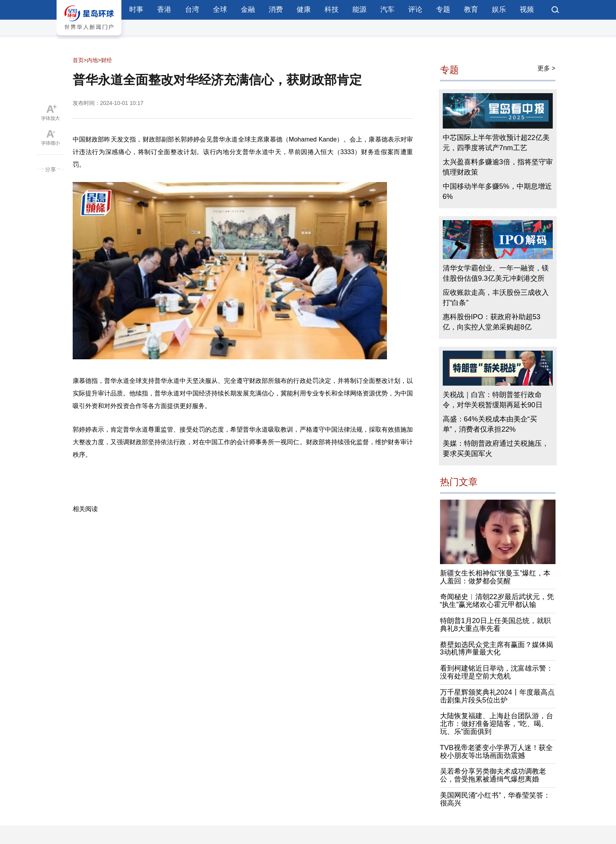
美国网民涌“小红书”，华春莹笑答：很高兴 (495, 799)
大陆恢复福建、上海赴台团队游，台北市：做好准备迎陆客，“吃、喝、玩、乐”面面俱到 (497, 724)
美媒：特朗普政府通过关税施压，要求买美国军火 (496, 449)
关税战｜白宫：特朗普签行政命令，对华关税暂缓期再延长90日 (493, 400)
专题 (443, 9)
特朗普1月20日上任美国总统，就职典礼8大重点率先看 (495, 625)
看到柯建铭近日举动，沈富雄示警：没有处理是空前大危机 (497, 672)
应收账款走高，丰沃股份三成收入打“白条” (496, 298)
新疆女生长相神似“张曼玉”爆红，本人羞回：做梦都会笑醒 (495, 577)
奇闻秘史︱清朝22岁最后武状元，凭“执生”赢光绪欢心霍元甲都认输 (497, 601)
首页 (78, 60)
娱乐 (499, 9)
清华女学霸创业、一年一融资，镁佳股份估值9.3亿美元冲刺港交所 (496, 273)
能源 (359, 9)
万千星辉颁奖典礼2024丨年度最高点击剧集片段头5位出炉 (497, 696)
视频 (527, 9)
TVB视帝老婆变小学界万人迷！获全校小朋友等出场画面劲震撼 (496, 752)
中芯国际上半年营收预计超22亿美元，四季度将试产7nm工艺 (496, 143)
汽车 (387, 9)
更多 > (546, 68)
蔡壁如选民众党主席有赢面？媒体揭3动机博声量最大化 (497, 649)
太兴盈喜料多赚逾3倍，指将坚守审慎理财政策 (498, 167)
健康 (304, 9)
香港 (164, 9)
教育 (471, 9)
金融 (248, 9)
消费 (276, 9)
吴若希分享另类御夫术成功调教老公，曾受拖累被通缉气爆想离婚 (493, 775)
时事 (136, 9)
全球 (220, 9)
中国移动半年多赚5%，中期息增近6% (497, 191)
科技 (332, 9)
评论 (415, 9)
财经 (106, 60)
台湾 (192, 9)
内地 (92, 60)
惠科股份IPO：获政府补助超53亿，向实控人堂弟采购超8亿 (492, 322)
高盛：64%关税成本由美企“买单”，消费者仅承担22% (490, 424)
